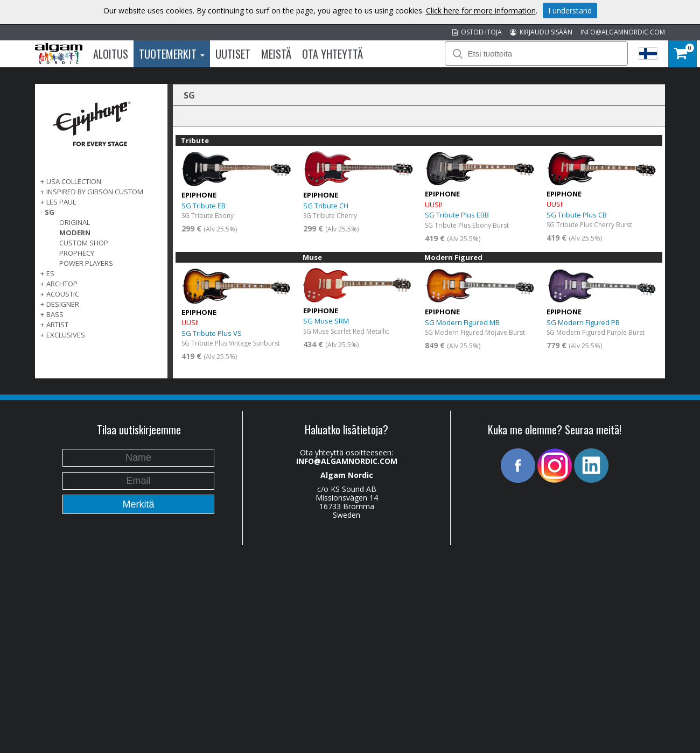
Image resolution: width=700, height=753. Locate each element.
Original (75, 222)
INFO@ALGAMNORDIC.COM (623, 32)
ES (50, 273)
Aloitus (111, 54)
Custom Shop (84, 243)
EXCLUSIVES (66, 335)
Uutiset (233, 54)
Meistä (276, 54)
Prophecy (77, 253)
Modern (75, 233)
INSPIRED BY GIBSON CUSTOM (95, 192)
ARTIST (57, 325)
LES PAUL (61, 202)
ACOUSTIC (63, 294)
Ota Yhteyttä (332, 54)
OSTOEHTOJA (477, 32)
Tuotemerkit (172, 54)
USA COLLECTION (74, 181)
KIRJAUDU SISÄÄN (541, 32)
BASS (55, 314)
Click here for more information (481, 10)
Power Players (86, 263)
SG (50, 212)
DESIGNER (63, 304)
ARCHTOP (62, 284)
